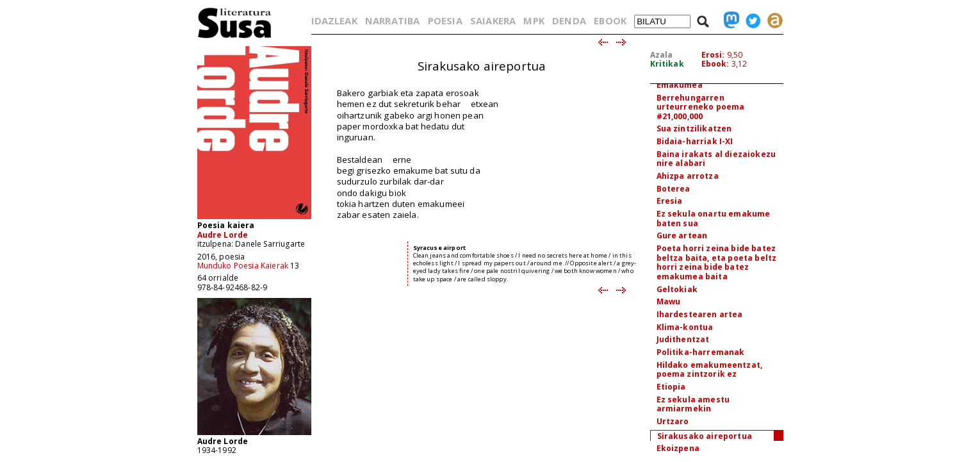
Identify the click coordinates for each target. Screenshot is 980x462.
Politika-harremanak (701, 352)
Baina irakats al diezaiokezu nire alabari (716, 159)
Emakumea (680, 85)
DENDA (569, 21)
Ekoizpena (678, 448)
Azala (662, 55)
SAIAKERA (493, 21)
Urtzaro (673, 421)
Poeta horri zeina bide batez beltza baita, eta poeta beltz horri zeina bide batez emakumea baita (717, 262)
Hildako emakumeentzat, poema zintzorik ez (710, 370)
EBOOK (610, 21)
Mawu (669, 301)
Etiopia (671, 387)
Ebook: (715, 64)
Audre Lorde (223, 235)
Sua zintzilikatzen (694, 128)
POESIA (445, 21)
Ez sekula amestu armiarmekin (693, 404)
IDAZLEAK (334, 21)
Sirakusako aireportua (705, 436)
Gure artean (682, 235)
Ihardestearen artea (700, 314)
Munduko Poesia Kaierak (243, 266)
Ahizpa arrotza (688, 176)
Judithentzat (683, 339)
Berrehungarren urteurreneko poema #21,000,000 (701, 107)
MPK (534, 21)
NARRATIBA (392, 21)
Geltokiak (677, 289)
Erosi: (713, 55)
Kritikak (667, 64)
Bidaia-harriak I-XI (695, 141)
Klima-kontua (685, 327)
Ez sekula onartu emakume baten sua (714, 219)
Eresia (670, 201)
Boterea (674, 189)
